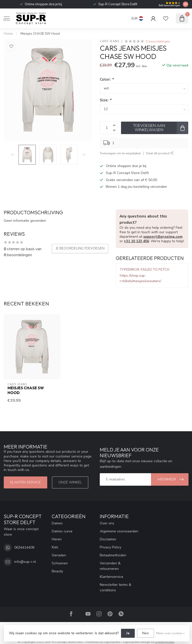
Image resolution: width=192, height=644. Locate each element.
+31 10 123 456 (136, 241)
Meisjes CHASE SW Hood (40, 34)
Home (8, 34)
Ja (128, 633)
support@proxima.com (163, 237)
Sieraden (59, 555)
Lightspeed (112, 642)
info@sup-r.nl (25, 562)
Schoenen (60, 563)
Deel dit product (160, 153)
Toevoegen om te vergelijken (120, 153)
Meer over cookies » (170, 633)
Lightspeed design (137, 642)
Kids (55, 547)
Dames (57, 523)
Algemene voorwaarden (119, 531)
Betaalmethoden (113, 555)
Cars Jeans (109, 41)
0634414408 (24, 547)
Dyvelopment (165, 642)
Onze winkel (70, 482)
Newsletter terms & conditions (115, 587)
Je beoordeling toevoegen (80, 248)
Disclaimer (108, 539)
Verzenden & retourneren (110, 566)
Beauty (57, 571)
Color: (107, 79)
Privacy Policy (110, 547)
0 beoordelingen (158, 41)
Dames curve (62, 531)
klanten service (25, 482)
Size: (105, 100)
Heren (57, 539)
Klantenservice (111, 577)
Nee (145, 633)
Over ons (107, 523)
